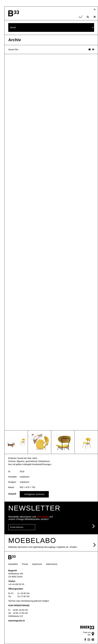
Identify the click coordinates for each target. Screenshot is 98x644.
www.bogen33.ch (17, 621)
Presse (25, 564)
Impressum (37, 564)
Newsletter (13, 564)
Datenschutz (52, 564)
